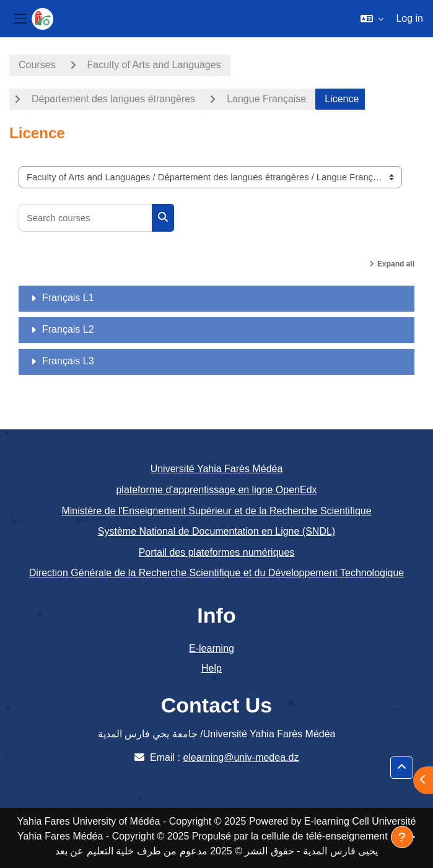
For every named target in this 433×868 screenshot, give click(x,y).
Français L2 (68, 329)
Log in (409, 18)
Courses (37, 65)
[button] (372, 19)
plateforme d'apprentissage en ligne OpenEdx (216, 490)
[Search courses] (85, 218)
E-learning (212, 648)
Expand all (396, 264)
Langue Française (266, 99)
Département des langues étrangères (113, 99)
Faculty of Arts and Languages (154, 65)
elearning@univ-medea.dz (241, 757)
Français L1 (68, 298)
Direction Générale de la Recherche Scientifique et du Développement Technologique (216, 573)
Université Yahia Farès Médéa (217, 469)
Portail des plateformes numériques (217, 552)
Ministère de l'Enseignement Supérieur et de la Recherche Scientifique (216, 511)
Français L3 (68, 361)
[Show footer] (402, 837)
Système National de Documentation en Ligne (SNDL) (216, 531)
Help (212, 668)
